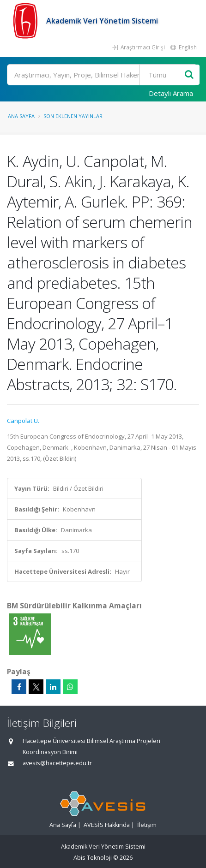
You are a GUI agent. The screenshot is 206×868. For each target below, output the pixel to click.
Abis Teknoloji (93, 858)
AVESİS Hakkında (107, 825)
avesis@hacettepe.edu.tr (57, 763)
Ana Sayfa (21, 116)
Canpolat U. (23, 421)
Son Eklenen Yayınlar (73, 116)
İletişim (147, 825)
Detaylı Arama (171, 93)
